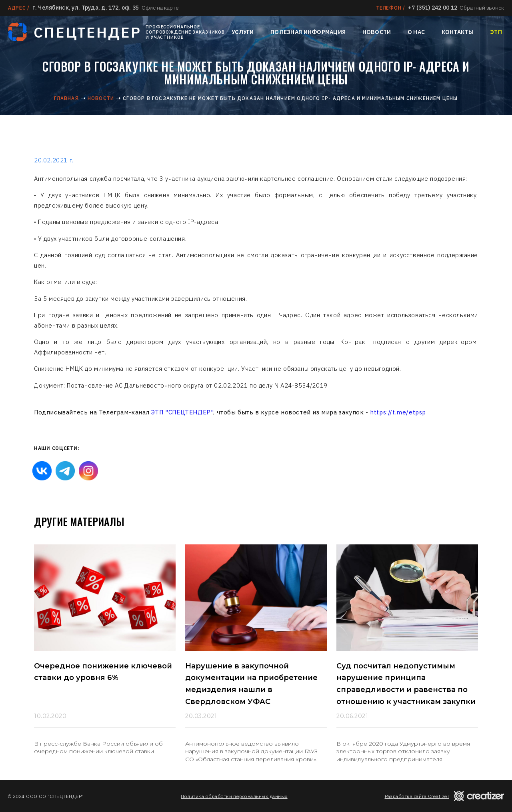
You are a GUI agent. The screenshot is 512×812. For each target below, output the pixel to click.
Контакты (458, 32)
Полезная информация (308, 32)
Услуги (243, 32)
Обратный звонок (482, 8)
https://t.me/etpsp (398, 412)
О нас (416, 32)
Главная (66, 98)
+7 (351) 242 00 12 (433, 8)
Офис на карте (160, 8)
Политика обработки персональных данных (234, 796)
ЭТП (496, 32)
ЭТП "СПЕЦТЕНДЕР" (182, 412)
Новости (377, 32)
